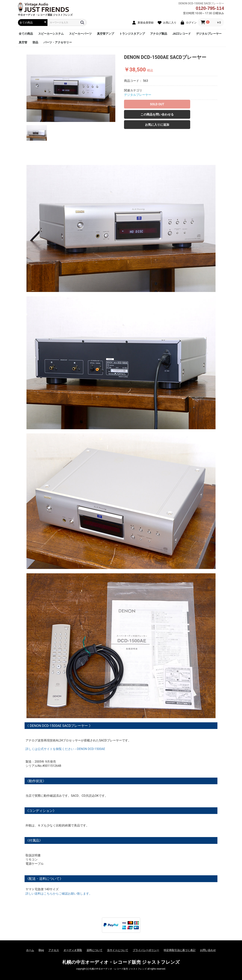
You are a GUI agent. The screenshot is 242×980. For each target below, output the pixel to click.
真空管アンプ (105, 34)
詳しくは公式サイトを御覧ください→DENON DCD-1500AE (65, 749)
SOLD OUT (157, 104)
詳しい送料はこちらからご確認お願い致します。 (59, 894)
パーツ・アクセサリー (58, 42)
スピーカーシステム (51, 34)
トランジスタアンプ (132, 34)
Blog (41, 950)
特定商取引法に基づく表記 (180, 950)
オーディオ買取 (73, 950)
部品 (35, 42)
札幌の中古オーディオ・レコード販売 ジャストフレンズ (121, 962)
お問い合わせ (208, 950)
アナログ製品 (159, 34)
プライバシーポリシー (146, 950)
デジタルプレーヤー (209, 34)
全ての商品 (26, 34)
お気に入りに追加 (157, 125)
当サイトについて (118, 950)
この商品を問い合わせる (157, 114)
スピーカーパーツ (80, 34)
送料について (95, 950)
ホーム (30, 950)
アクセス (54, 950)
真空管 (23, 42)
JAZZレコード (182, 34)
